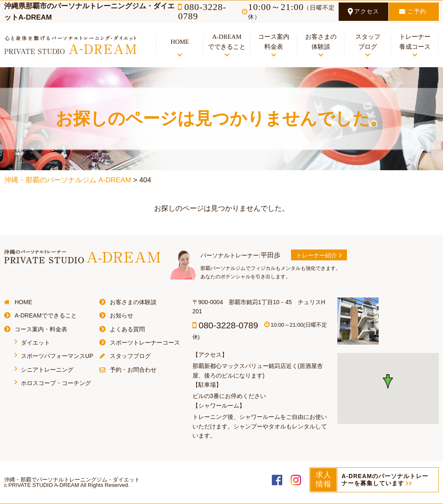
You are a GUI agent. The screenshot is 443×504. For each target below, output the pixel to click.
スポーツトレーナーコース (145, 343)
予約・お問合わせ (133, 370)
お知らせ (122, 315)
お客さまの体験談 (133, 302)
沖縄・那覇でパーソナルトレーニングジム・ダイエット (72, 480)
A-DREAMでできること (46, 315)
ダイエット (35, 343)
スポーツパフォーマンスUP (57, 356)
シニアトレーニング (47, 370)
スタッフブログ (130, 356)
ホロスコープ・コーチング (56, 383)
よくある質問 (127, 329)
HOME (23, 302)
